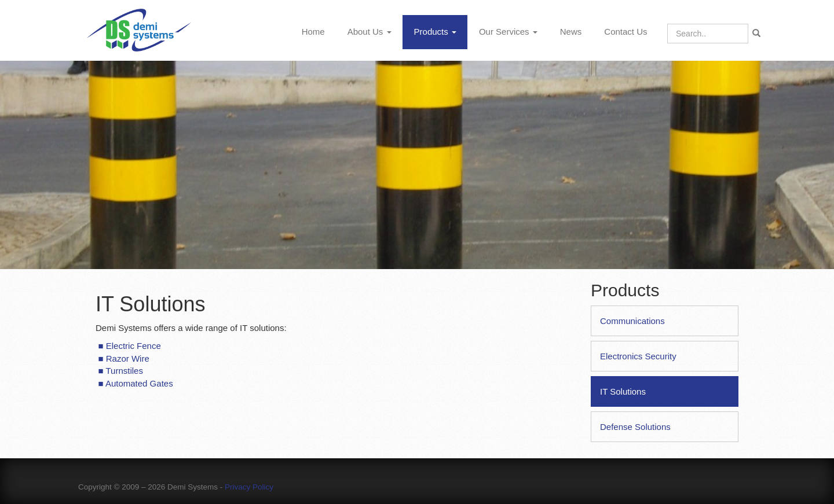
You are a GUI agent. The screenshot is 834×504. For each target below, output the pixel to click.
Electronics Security (638, 356)
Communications (632, 321)
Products (435, 32)
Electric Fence (133, 346)
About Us (370, 32)
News (571, 32)
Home (313, 32)
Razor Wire (128, 358)
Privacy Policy (249, 487)
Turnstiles (124, 371)
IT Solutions (623, 391)
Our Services (508, 32)
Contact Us (625, 32)
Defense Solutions (635, 427)
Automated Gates (139, 383)
